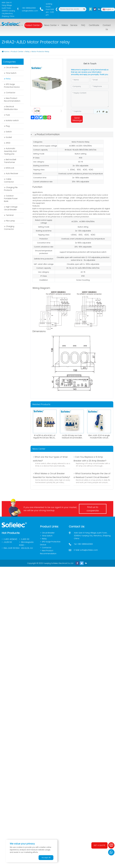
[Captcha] (82, 111)
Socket (9, 137)
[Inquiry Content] (90, 99)
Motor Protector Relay (40, 52)
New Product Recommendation (12, 100)
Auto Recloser (12, 173)
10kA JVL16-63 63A (11, 548)
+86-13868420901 (29, 8)
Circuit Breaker (12, 67)
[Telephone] (100, 86)
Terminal (10, 215)
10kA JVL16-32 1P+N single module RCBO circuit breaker (99, 438)
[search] (84, 9)
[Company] (80, 86)
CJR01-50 (25, 539)
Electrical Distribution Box (11, 108)
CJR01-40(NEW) (10, 539)
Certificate (94, 25)
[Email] (100, 80)
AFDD (8, 143)
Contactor (11, 93)
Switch (9, 132)
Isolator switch (12, 120)
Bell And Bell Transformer (10, 161)
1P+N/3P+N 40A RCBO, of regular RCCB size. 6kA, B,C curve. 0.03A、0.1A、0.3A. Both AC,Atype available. (45, 439)
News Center (50, 25)
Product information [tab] (48, 134)
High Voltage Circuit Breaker (11, 208)
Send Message (77, 119)
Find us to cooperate (93, 509)
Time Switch (11, 73)
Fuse (8, 115)
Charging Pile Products (11, 189)
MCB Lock (10, 168)
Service (74, 25)
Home (6, 52)
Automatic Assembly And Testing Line (10, 151)
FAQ (83, 25)
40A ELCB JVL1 (27, 548)
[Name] (80, 80)
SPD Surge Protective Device (12, 86)
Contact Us (107, 27)
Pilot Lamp (10, 221)
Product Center (32, 25)
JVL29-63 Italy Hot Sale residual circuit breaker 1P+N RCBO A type (72, 438)
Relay (27, 52)
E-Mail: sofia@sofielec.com (86, 550)
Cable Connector (9, 180)
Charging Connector (9, 228)
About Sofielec (13, 25)
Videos (65, 25)
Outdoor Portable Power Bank (11, 198)
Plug (8, 126)
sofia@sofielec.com (30, 11)
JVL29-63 (8, 542)
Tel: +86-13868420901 (83, 544)
